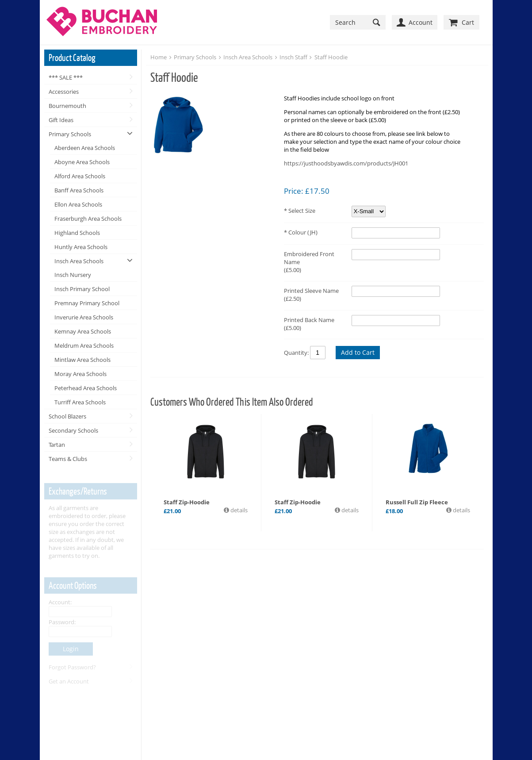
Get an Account (69, 681)
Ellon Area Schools (78, 204)
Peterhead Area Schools (86, 388)
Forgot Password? (72, 667)
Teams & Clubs (68, 459)
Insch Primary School (82, 289)
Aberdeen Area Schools (85, 148)
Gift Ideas (61, 120)
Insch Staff (293, 57)
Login (71, 649)
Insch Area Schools (79, 261)
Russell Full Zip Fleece (417, 502)
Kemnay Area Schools (83, 331)
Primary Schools (70, 134)
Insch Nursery (73, 275)
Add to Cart (358, 352)
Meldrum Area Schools (84, 345)
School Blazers (67, 416)
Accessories (64, 92)
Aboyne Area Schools (82, 162)
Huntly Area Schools (81, 247)
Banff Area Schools (79, 190)
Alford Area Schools (80, 176)
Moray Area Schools (80, 374)
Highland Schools (77, 233)
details (238, 510)
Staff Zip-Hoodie (187, 502)
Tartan (57, 445)
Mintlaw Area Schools (82, 360)
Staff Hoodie (331, 57)
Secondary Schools (73, 430)
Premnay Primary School (87, 303)
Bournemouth (67, 106)
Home (159, 57)
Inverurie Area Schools (84, 317)
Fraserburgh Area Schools (88, 219)
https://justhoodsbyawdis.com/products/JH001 (346, 163)
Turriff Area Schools (80, 402)
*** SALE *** (66, 77)
